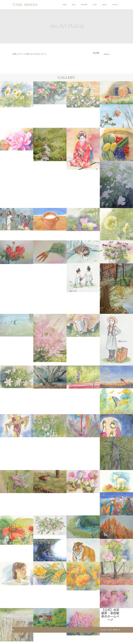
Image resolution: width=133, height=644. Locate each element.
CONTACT (115, 5)
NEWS (74, 5)
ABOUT (104, 5)
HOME (65, 5)
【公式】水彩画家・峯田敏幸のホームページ (110, 615)
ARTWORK (84, 5)
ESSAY (95, 5)
